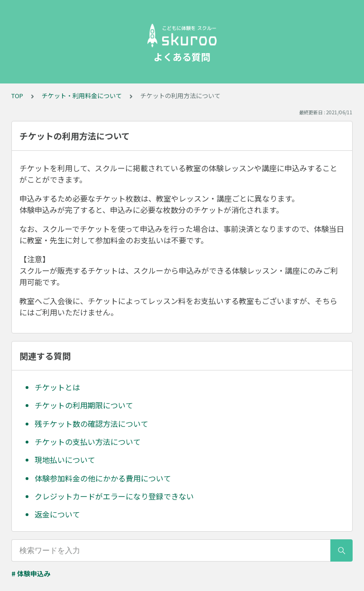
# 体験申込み (31, 573)
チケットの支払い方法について (88, 442)
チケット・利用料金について (82, 96)
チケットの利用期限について (84, 405)
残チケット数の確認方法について (91, 424)
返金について (57, 514)
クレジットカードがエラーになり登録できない (114, 496)
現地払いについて (65, 460)
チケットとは (57, 387)
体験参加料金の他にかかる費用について (103, 478)
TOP (17, 96)
